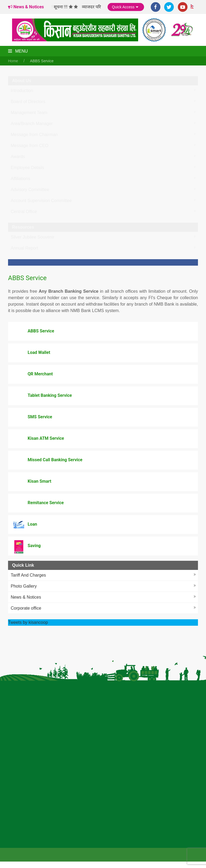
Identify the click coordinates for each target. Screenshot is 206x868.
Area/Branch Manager (32, 124)
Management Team (29, 113)
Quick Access (126, 7)
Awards (18, 157)
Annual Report (24, 248)
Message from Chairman (34, 135)
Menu (18, 51)
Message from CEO (30, 146)
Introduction (22, 91)
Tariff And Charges (28, 575)
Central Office (24, 212)
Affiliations (21, 179)
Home (13, 61)
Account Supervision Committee (41, 201)
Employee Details (27, 168)
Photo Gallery (24, 586)
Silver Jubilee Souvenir (33, 237)
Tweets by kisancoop (28, 622)
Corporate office (26, 608)
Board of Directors (28, 102)
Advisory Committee (30, 190)
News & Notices (26, 597)
